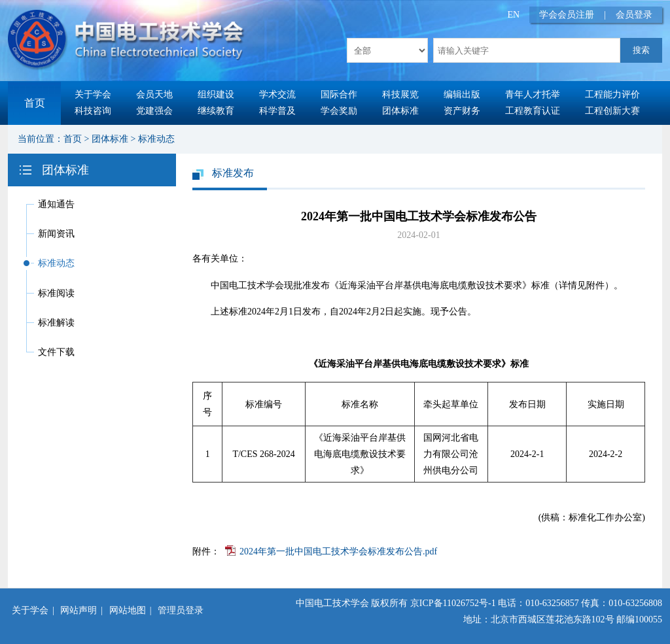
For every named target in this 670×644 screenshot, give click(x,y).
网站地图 (128, 610)
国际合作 (339, 94)
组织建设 (216, 94)
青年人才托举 (533, 94)
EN (514, 15)
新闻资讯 (56, 234)
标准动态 (156, 139)
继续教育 (216, 111)
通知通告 (56, 204)
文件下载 (56, 352)
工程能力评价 (612, 94)
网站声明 (79, 610)
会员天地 (154, 94)
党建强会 (154, 111)
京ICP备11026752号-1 (453, 603)
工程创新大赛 (612, 111)
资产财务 (462, 111)
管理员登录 (181, 610)
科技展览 (400, 94)
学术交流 (277, 94)
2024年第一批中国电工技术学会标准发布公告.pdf (338, 551)
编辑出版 (462, 94)
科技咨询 (93, 111)
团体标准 (400, 111)
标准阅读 (56, 293)
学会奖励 (339, 111)
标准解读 (56, 323)
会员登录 (634, 15)
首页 (35, 103)
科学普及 (277, 111)
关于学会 (93, 94)
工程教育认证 (533, 111)
